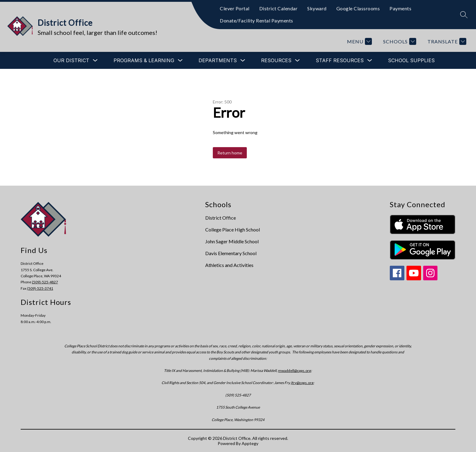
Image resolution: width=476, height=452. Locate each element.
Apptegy (250, 443)
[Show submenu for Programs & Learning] (144, 60)
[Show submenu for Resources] (276, 60)
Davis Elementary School (231, 253)
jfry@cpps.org (302, 383)
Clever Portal (235, 8)
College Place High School (233, 229)
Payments (400, 8)
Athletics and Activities (229, 265)
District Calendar (279, 8)
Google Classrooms (358, 8)
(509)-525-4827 (45, 282)
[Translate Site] (446, 41)
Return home (230, 153)
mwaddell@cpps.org (294, 371)
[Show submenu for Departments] (218, 60)
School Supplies (411, 60)
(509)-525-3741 (40, 288)
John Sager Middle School (232, 241)
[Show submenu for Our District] (71, 60)
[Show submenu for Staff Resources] (340, 60)
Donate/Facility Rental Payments (257, 20)
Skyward (317, 8)
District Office (221, 218)
